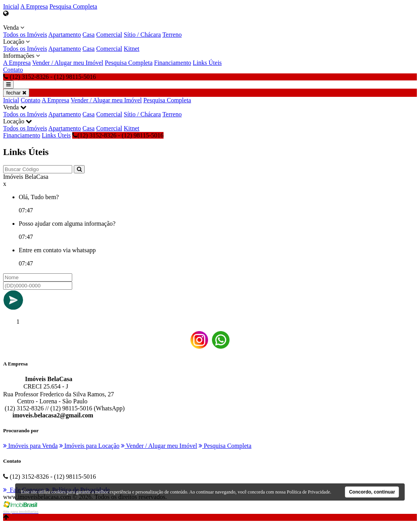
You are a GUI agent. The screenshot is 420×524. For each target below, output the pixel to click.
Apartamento (65, 35)
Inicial (11, 6)
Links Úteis (207, 63)
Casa (88, 35)
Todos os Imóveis (25, 35)
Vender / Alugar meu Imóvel (68, 63)
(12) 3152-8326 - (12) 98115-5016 (118, 135)
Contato (13, 70)
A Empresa (34, 6)
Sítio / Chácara (142, 35)
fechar (16, 93)
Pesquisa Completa (73, 6)
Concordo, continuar (372, 492)
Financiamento (173, 63)
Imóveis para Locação (89, 446)
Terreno (172, 35)
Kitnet (132, 49)
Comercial (109, 35)
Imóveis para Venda (30, 446)
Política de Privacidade (309, 492)
